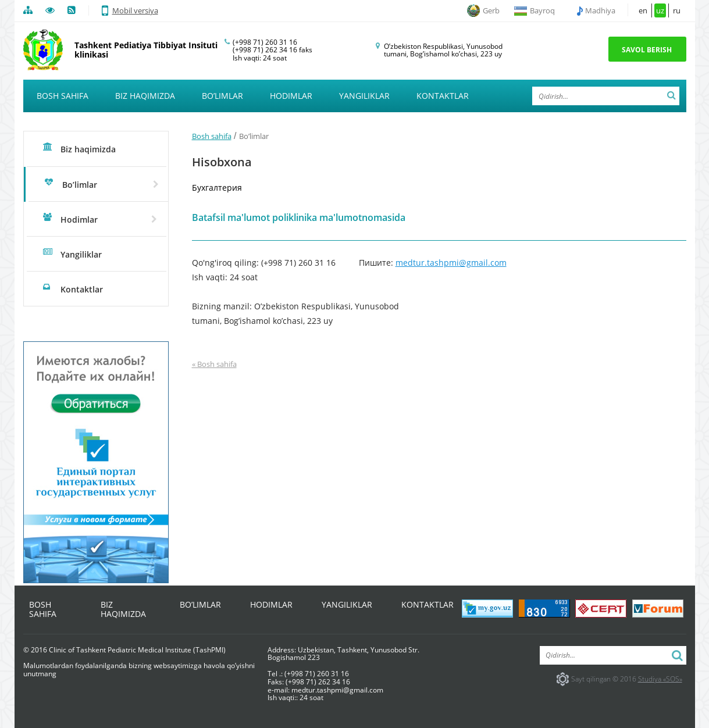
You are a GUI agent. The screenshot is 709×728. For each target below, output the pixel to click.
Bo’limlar (222, 96)
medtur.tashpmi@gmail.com (451, 263)
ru (677, 10)
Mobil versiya (130, 10)
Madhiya (601, 10)
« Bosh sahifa (214, 364)
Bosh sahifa (63, 96)
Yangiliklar (364, 96)
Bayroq (542, 10)
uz (660, 10)
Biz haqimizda (145, 96)
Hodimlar (291, 96)
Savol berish (647, 50)
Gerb (491, 10)
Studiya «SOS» (660, 679)
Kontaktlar (443, 96)
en (643, 10)
